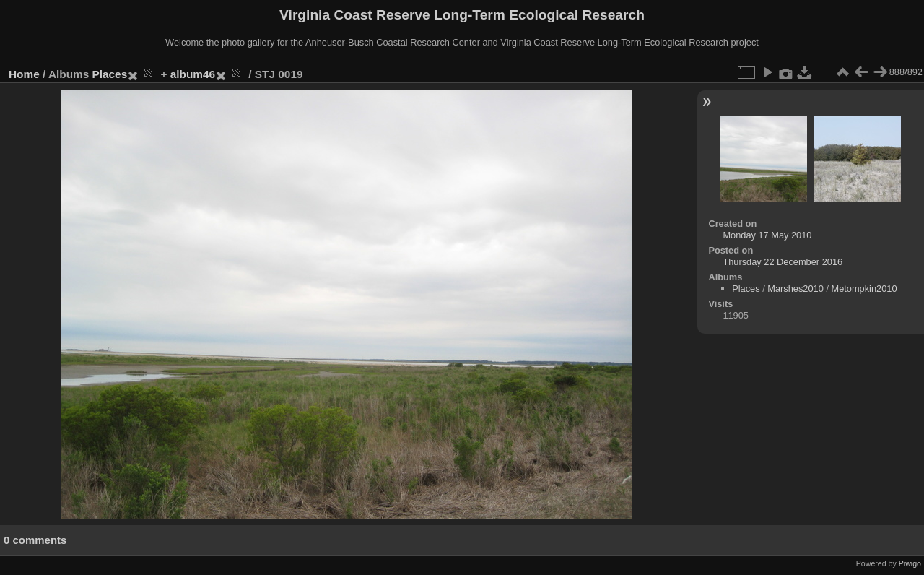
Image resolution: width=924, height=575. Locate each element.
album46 (193, 74)
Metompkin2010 (864, 289)
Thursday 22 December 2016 (783, 262)
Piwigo (910, 563)
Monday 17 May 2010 (767, 235)
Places (110, 74)
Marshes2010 (796, 289)
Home (24, 74)
